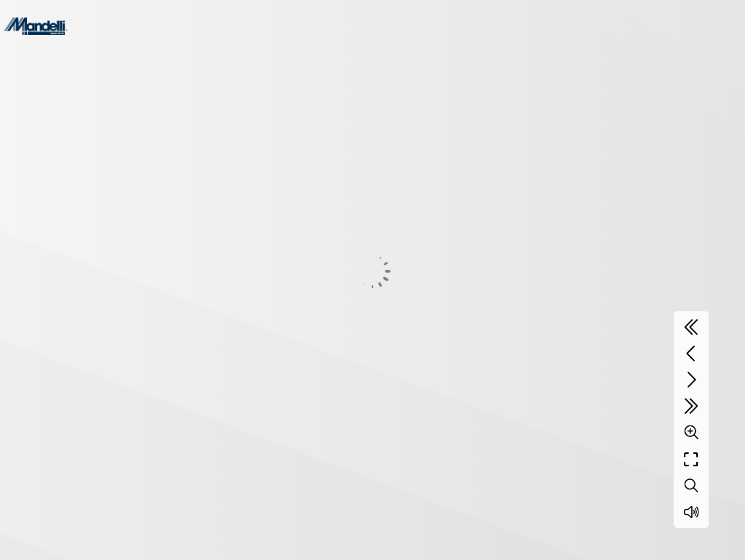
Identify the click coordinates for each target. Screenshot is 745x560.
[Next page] (691, 380)
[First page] (691, 327)
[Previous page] (691, 353)
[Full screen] (691, 460)
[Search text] (691, 486)
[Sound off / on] (691, 512)
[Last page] (691, 406)
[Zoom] (691, 432)
